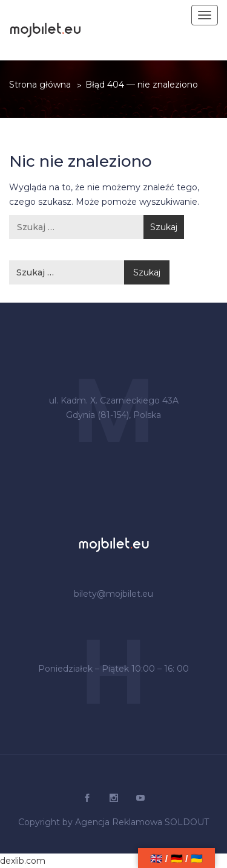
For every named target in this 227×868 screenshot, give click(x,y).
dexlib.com (23, 861)
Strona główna (40, 85)
